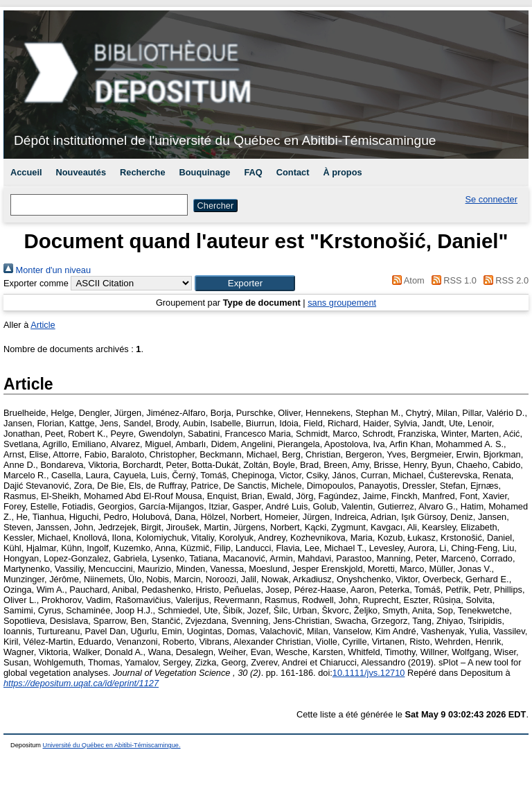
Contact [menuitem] (293, 172)
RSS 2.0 (504, 280)
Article (43, 325)
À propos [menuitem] (342, 172)
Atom (406, 280)
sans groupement (342, 303)
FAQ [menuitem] (253, 172)
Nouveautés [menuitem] (81, 172)
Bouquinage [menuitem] (205, 172)
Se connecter (491, 199)
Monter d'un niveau (47, 270)
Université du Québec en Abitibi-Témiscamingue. (112, 745)
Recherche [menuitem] (142, 172)
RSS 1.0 (452, 280)
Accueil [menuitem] (26, 172)
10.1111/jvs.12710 (369, 673)
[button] (245, 283)
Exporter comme (36, 283)
